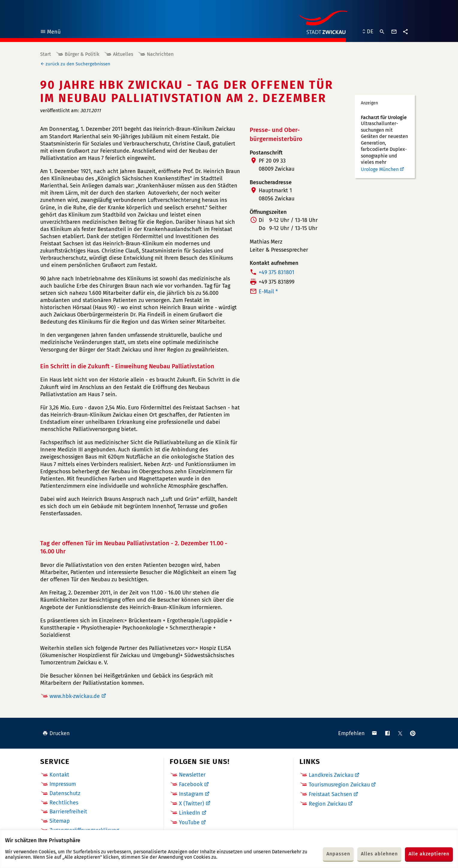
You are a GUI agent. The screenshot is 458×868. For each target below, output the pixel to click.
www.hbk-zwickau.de (75, 696)
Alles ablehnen (379, 854)
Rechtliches (64, 803)
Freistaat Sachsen (330, 794)
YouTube (189, 822)
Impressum (63, 784)
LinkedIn (190, 813)
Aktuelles (123, 54)
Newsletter (192, 775)
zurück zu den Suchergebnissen (78, 64)
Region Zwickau (328, 804)
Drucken (56, 733)
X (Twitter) (192, 804)
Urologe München (380, 169)
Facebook (191, 784)
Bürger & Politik (82, 54)
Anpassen (338, 854)
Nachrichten (160, 54)
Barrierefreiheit (68, 812)
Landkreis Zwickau (331, 775)
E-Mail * (268, 292)
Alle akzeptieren (429, 854)
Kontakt (59, 775)
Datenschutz (65, 793)
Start (46, 54)
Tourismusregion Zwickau (339, 785)
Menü (50, 33)
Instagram (191, 794)
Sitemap (60, 821)
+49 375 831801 (277, 272)
